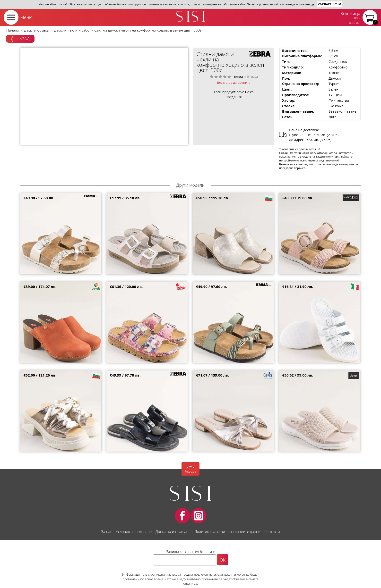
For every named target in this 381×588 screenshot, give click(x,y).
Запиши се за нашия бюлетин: (190, 552)
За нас (106, 531)
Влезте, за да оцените (234, 83)
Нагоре (190, 471)
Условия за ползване (134, 531)
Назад (20, 39)
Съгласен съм (330, 4)
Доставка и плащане (173, 531)
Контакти (272, 531)
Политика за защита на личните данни (227, 531)
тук (312, 4)
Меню (26, 17)
